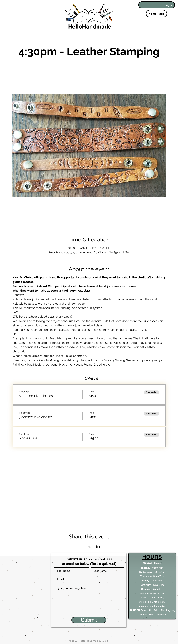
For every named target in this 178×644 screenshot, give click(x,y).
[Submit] (89, 620)
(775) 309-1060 (100, 559)
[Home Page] (156, 14)
